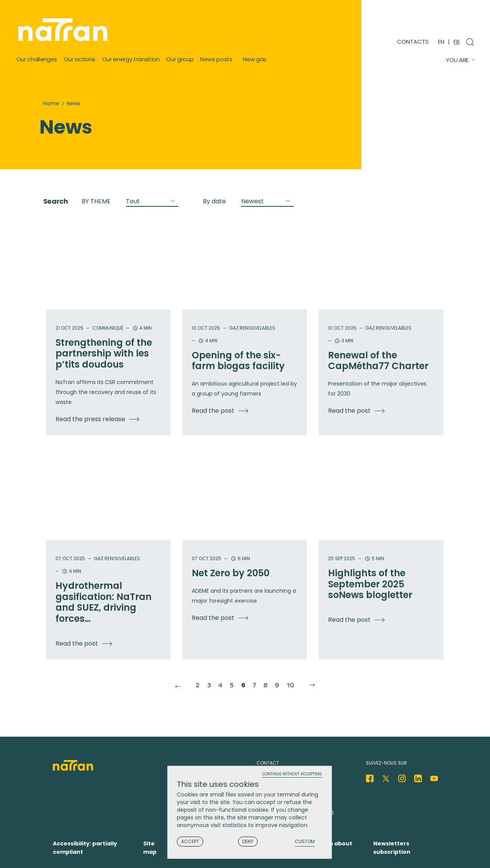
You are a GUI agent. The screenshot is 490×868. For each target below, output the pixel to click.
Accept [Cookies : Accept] (190, 842)
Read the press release (90, 419)
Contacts (413, 42)
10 (300, 685)
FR (457, 41)
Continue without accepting (292, 775)
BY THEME (96, 201)
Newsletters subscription (392, 848)
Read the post (213, 411)
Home (51, 103)
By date (214, 201)
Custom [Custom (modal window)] (305, 843)
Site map (150, 848)
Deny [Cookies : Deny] (248, 842)
